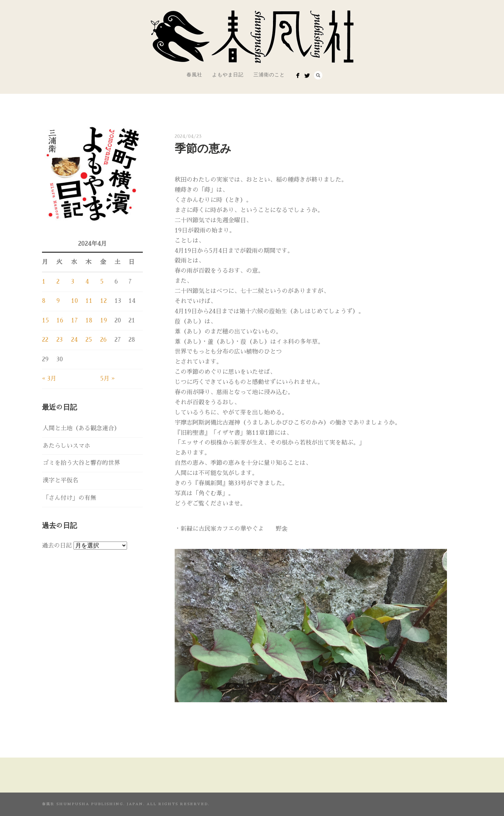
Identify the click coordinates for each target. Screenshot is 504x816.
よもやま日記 (228, 75)
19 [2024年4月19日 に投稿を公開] (104, 320)
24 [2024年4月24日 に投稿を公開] (74, 340)
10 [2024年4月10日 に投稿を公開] (75, 301)
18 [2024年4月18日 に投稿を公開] (89, 320)
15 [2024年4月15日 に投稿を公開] (45, 320)
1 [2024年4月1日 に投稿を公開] (44, 282)
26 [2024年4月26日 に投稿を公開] (103, 340)
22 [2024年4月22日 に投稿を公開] (45, 340)
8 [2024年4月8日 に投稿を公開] (44, 301)
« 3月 (49, 379)
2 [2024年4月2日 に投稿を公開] (58, 282)
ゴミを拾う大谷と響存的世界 (81, 463)
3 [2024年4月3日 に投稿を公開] (73, 282)
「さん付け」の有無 (69, 498)
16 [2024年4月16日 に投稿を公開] (60, 320)
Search (318, 75)
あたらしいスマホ (66, 446)
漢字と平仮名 (61, 480)
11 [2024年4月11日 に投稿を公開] (89, 301)
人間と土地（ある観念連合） (81, 428)
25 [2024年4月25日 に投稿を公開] (89, 340)
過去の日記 (57, 546)
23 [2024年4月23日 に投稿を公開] (59, 340)
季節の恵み (203, 148)
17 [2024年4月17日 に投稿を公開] (74, 320)
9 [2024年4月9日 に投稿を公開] (58, 301)
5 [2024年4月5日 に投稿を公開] (102, 282)
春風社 (194, 75)
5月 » (107, 379)
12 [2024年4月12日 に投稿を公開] (103, 301)
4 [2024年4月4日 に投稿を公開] (87, 282)
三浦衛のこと (269, 75)
